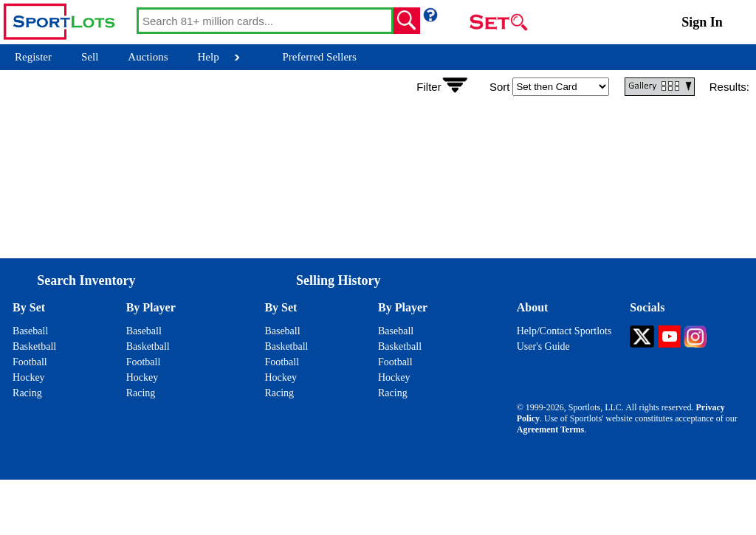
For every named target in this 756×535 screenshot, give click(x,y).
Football (30, 362)
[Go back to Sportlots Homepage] (68, 22)
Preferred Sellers (320, 57)
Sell (90, 57)
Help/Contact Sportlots (564, 331)
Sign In (702, 22)
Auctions (148, 57)
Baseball (30, 331)
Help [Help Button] (209, 57)
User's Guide (543, 346)
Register (33, 57)
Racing (27, 393)
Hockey (29, 377)
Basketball (34, 346)
